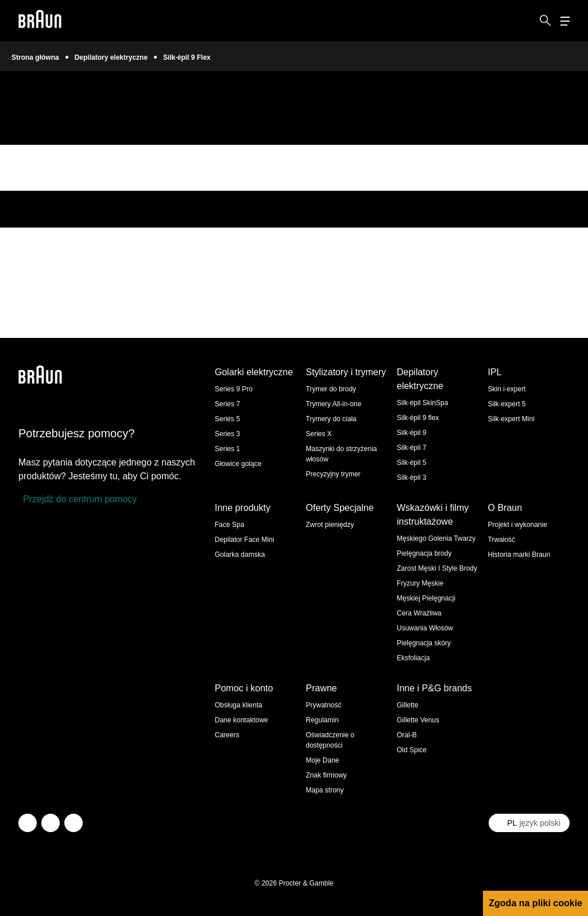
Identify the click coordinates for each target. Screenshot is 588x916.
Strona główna (35, 57)
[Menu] (565, 21)
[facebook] (51, 823)
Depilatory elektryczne (111, 57)
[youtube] (73, 823)
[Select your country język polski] (529, 823)
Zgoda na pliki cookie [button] (535, 903)
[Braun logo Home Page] (40, 21)
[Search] (546, 21)
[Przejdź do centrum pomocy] (78, 499)
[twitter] (28, 823)
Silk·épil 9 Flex (187, 57)
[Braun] (40, 21)
